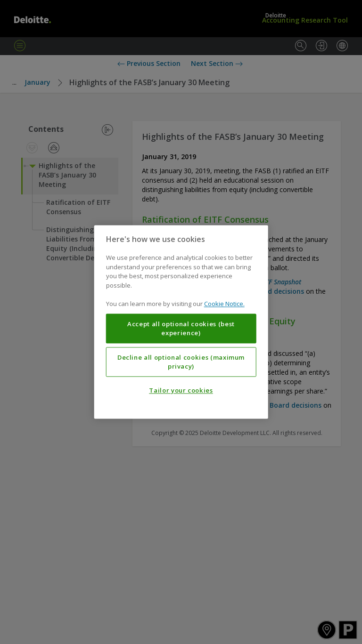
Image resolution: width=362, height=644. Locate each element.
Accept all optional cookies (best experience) (181, 329)
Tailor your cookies (181, 391)
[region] (181, 322)
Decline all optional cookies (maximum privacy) (181, 362)
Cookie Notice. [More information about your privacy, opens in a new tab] (224, 304)
